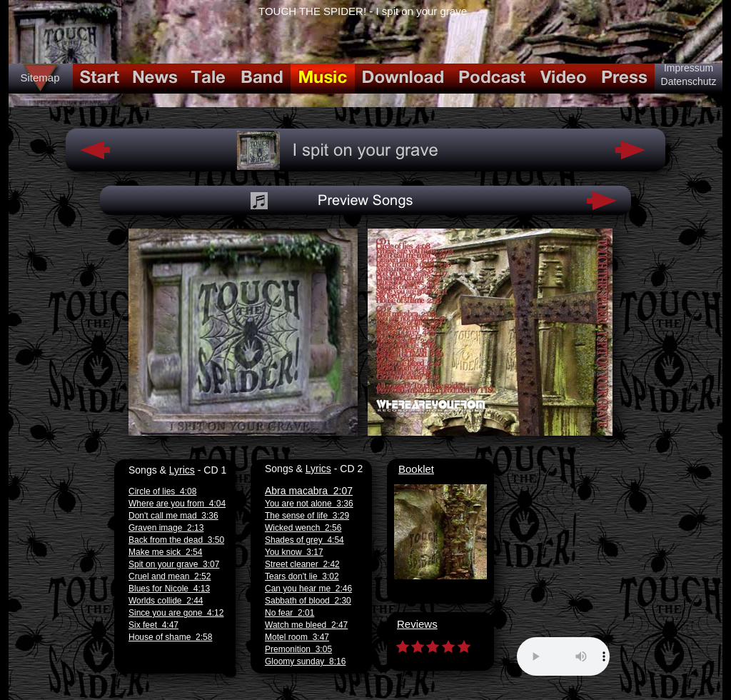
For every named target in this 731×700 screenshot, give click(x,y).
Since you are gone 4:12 (176, 613)
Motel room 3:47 (297, 637)
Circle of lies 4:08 (162, 491)
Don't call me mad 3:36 (173, 516)
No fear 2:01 (289, 613)
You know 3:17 (294, 552)
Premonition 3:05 (298, 649)
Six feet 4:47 (153, 625)
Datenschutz (689, 81)
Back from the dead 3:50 (176, 540)
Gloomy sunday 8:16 (305, 661)
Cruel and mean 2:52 (170, 576)
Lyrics (182, 470)
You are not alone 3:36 (309, 504)
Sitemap (40, 77)
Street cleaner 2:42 (302, 564)
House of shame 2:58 (170, 637)
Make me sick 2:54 (165, 552)
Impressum (689, 68)
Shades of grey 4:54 (304, 540)
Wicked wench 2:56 (303, 528)
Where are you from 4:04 (177, 504)
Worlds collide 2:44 (166, 601)
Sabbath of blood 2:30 (308, 601)
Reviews (417, 624)
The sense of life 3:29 (307, 516)
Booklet (416, 469)
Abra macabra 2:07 (309, 491)
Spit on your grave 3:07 (174, 564)
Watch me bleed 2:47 (306, 625)
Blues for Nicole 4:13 (169, 589)
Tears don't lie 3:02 (302, 576)
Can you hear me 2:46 (308, 589)
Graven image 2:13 (166, 528)
